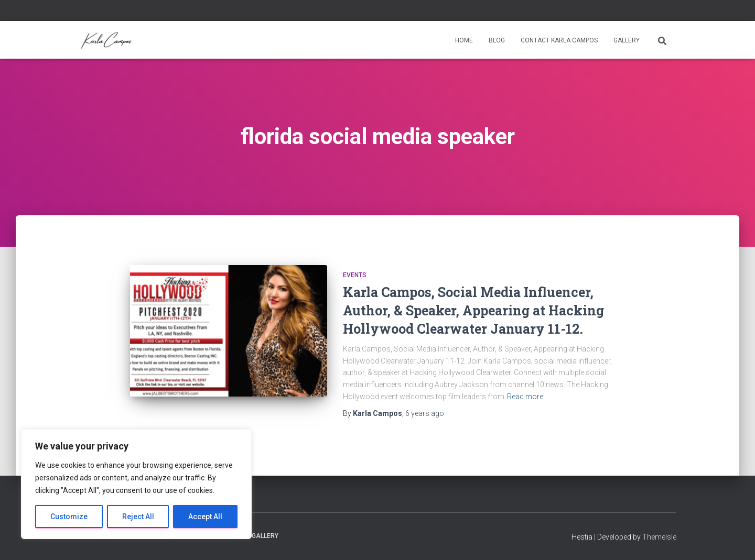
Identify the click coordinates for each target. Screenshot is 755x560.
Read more (525, 397)
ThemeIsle (659, 537)
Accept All (205, 517)
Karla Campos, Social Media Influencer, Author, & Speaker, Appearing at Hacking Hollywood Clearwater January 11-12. (473, 310)
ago (425, 413)
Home (464, 40)
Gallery (627, 40)
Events (355, 275)
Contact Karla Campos (559, 40)
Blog (497, 40)
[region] (136, 484)
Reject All (138, 517)
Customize (69, 517)
